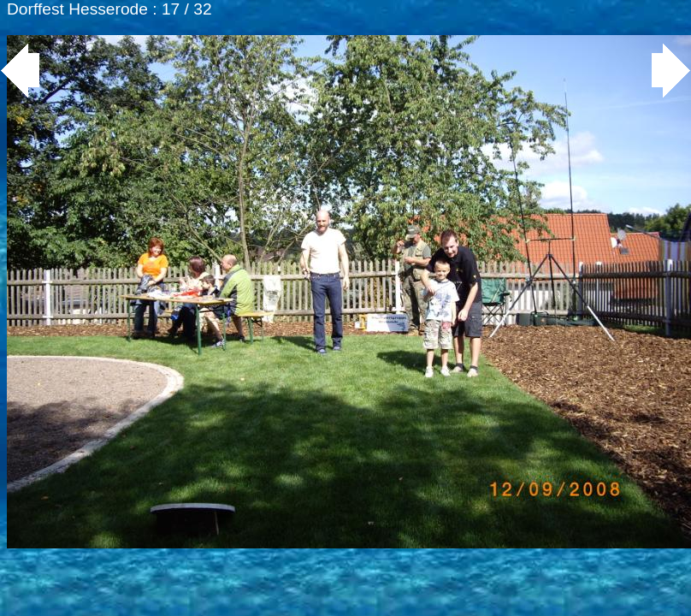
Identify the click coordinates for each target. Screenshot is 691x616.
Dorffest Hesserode (77, 9)
